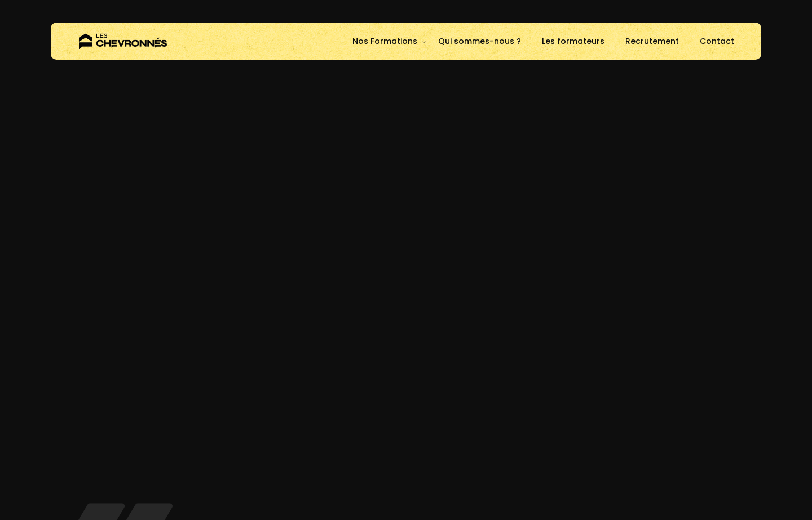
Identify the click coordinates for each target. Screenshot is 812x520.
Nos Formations (385, 41)
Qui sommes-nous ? (480, 41)
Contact (717, 41)
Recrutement (652, 41)
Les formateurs (573, 41)
